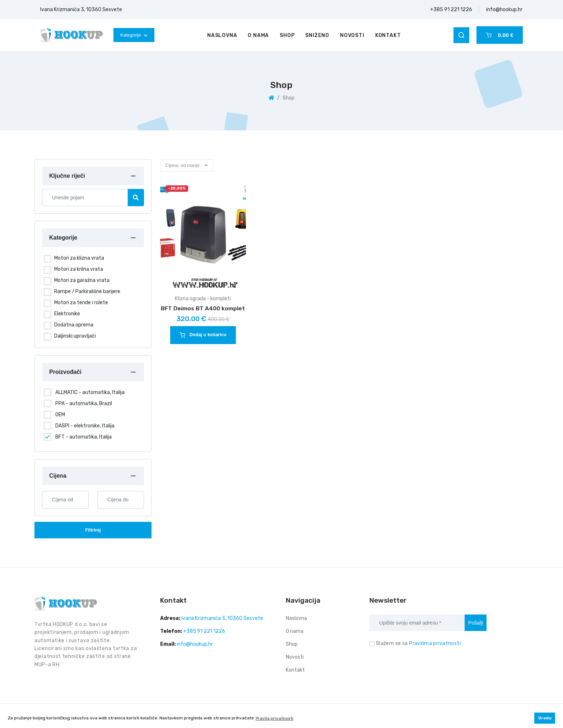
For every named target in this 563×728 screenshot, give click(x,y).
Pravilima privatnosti (435, 643)
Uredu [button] (545, 718)
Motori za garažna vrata (82, 280)
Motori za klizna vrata (79, 258)
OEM (60, 415)
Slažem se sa (418, 643)
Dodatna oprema (74, 325)
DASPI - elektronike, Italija (85, 426)
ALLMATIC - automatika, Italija (90, 392)
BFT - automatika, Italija (83, 437)
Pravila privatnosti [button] (274, 718)
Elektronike (67, 314)
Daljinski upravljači (75, 336)
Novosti (352, 35)
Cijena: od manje (182, 165)
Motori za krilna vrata (79, 269)
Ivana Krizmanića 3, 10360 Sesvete (81, 10)
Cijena (58, 476)
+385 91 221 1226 (451, 10)
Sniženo (317, 35)
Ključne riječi (67, 176)
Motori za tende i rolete (81, 303)
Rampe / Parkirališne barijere (87, 291)
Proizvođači (65, 372)
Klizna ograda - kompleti (203, 299)
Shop (287, 35)
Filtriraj (93, 530)
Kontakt (388, 35)
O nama (258, 35)
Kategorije (134, 35)
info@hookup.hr (504, 10)
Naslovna (222, 35)
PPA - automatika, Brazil (84, 404)
